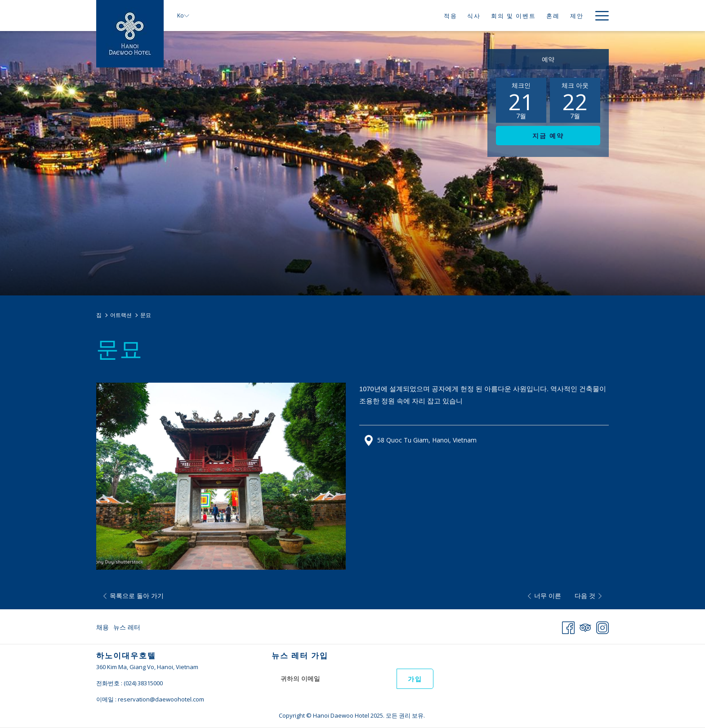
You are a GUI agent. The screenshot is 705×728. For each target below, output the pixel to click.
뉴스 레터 (127, 627)
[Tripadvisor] (585, 626)
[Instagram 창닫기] (602, 626)
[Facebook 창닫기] (568, 626)
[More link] (599, 16)
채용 (103, 627)
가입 (415, 679)
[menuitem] (450, 16)
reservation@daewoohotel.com (161, 699)
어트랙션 (121, 315)
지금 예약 (548, 136)
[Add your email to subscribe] (334, 678)
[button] (521, 100)
